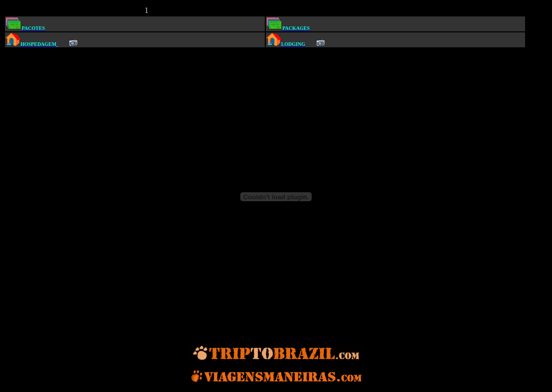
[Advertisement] (269, 9)
